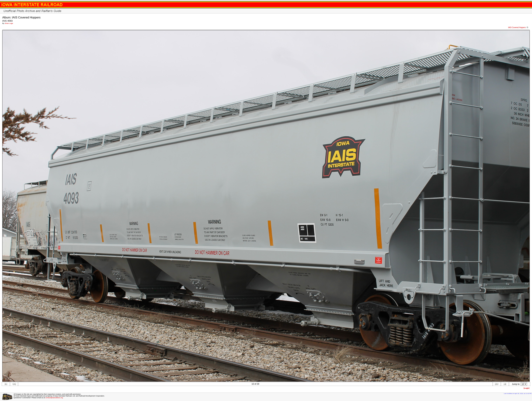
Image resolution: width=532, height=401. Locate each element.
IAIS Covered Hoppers (518, 27)
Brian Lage (9, 23)
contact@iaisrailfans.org (54, 398)
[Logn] (526, 388)
